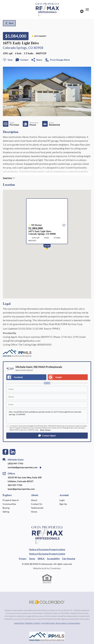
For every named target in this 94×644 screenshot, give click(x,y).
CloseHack (55, 568)
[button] (47, 436)
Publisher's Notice (32, 623)
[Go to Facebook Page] (5, 452)
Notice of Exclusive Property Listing (47, 549)
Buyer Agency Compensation (68, 623)
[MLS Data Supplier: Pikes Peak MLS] (47, 636)
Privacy (48, 430)
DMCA (41, 559)
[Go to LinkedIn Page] (13, 452)
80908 (38, 48)
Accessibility (53, 559)
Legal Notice (19, 623)
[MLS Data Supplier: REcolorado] (47, 602)
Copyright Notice (48, 623)
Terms (42, 430)
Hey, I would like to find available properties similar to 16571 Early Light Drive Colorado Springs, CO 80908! (47, 416)
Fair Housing (69, 559)
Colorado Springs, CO (18, 48)
